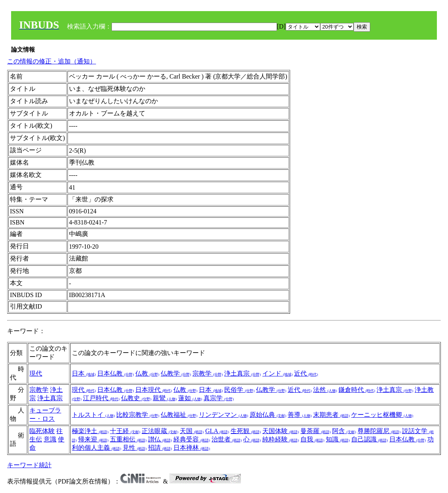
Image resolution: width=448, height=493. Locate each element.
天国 (192, 431)
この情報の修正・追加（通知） (52, 61)
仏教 (147, 373)
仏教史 (136, 398)
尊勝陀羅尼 (379, 431)
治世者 (227, 439)
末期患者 (331, 415)
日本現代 (154, 390)
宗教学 (208, 373)
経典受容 (192, 439)
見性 (135, 448)
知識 (338, 439)
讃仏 (160, 439)
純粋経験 (281, 439)
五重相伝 (128, 439)
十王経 (125, 431)
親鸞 (165, 398)
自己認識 (369, 439)
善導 (300, 415)
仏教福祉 (179, 415)
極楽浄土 (90, 431)
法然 (325, 390)
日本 (84, 373)
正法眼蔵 (160, 431)
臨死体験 (42, 431)
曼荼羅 (315, 431)
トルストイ (93, 415)
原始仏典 (268, 415)
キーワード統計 (29, 465)
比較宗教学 (138, 415)
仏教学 (176, 373)
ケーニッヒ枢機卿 (382, 415)
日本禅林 (192, 448)
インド (277, 373)
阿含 (344, 431)
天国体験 (281, 431)
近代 (306, 373)
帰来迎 (93, 439)
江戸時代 (101, 398)
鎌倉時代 (357, 390)
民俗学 (239, 390)
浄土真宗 (242, 373)
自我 (312, 439)
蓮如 (190, 398)
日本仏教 (115, 373)
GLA (217, 431)
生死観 (246, 431)
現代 (36, 373)
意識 (50, 439)
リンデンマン (223, 415)
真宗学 (219, 398)
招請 (160, 448)
